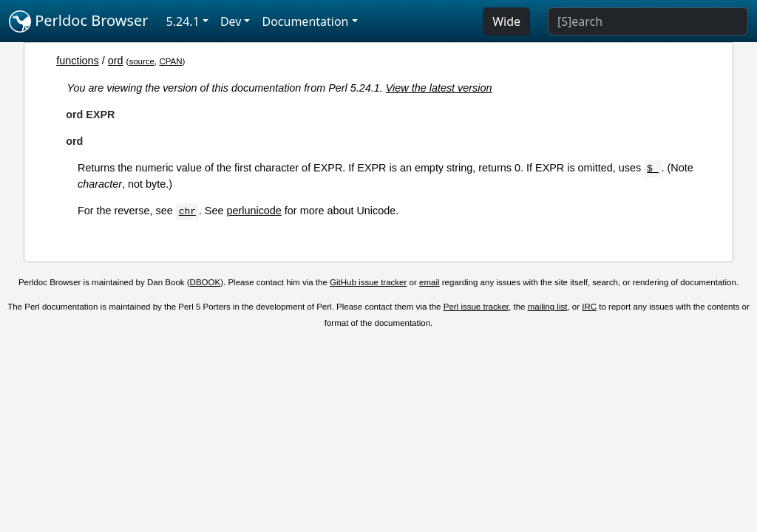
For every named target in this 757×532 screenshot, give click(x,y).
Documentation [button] (305, 21)
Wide (506, 21)
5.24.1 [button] (183, 21)
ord (116, 61)
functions (78, 61)
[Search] (648, 21)
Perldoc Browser (79, 21)
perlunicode (254, 211)
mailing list (548, 307)
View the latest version (439, 88)
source (142, 61)
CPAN (170, 61)
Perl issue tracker (476, 307)
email (430, 282)
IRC (589, 307)
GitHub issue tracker (368, 282)
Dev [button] (231, 21)
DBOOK (206, 282)
